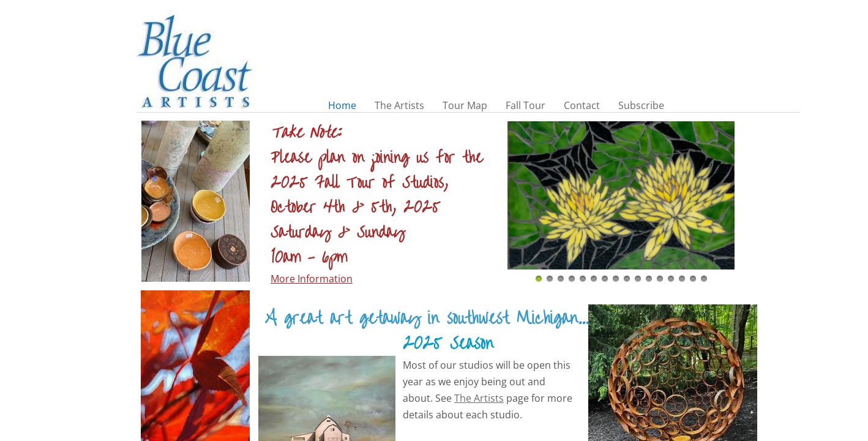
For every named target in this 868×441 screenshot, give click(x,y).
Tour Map (465, 105)
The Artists (399, 105)
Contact (582, 105)
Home (342, 105)
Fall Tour (526, 105)
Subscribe (641, 105)
